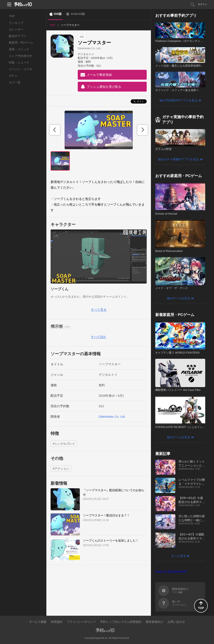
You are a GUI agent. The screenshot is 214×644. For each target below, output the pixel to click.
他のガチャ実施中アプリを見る (178, 159)
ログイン (203, 4)
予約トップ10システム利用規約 (121, 622)
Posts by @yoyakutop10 (171, 571)
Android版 (78, 14)
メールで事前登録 (99, 75)
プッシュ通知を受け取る (104, 87)
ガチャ (13, 76)
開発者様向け (154, 622)
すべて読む (99, 337)
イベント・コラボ (20, 69)
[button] (143, 130)
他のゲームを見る (178, 298)
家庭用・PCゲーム (21, 43)
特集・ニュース (19, 62)
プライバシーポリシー (81, 622)
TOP (12, 16)
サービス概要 (38, 622)
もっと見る (178, 556)
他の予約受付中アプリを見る (178, 100)
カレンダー (16, 29)
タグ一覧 (15, 82)
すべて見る (99, 310)
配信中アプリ (18, 36)
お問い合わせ (176, 622)
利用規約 (57, 622)
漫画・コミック (19, 49)
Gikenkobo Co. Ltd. (89, 48)
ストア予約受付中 (20, 56)
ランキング (16, 23)
